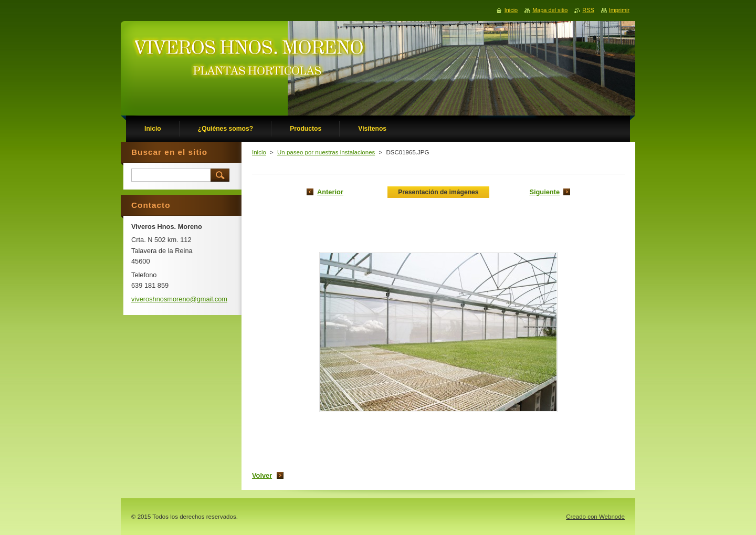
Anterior (330, 192)
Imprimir (619, 10)
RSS (588, 10)
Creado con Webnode (595, 517)
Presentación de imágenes (438, 192)
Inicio (259, 152)
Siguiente (544, 192)
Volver (262, 475)
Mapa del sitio (550, 10)
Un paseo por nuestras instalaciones (326, 152)
